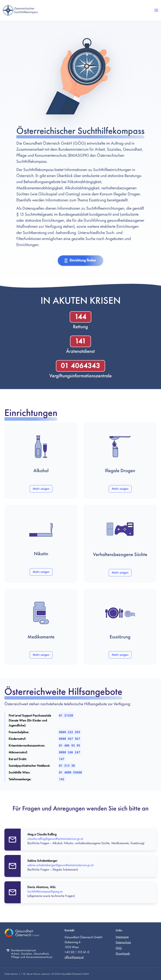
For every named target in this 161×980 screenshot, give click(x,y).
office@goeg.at (74, 957)
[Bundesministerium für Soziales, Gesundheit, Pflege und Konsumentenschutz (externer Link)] (29, 954)
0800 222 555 (70, 732)
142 (62, 779)
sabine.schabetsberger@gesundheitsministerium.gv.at (60, 865)
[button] (156, 10)
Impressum (122, 937)
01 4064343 (80, 366)
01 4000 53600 (71, 772)
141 (80, 341)
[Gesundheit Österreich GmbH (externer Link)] (29, 933)
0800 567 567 (70, 739)
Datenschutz (123, 942)
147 (62, 759)
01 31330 (66, 715)
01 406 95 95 (70, 745)
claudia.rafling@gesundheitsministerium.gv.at (55, 839)
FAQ (119, 948)
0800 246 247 (70, 752)
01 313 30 (67, 766)
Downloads (123, 954)
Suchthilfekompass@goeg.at (45, 891)
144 (80, 317)
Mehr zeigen (41, 489)
